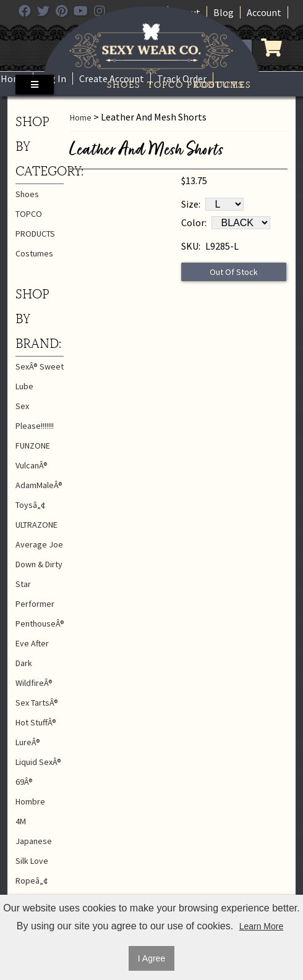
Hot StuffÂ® (36, 722)
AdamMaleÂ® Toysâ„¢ (39, 495)
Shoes (124, 85)
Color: (194, 222)
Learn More (262, 926)
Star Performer (35, 594)
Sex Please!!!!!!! (35, 416)
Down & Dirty (39, 564)
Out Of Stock (234, 272)
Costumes (218, 85)
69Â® (24, 782)
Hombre (30, 801)
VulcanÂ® (32, 465)
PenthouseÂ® (40, 623)
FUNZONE (33, 446)
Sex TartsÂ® (37, 703)
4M (21, 821)
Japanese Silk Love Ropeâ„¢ (34, 861)
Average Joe (39, 544)
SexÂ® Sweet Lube (40, 376)
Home (14, 78)
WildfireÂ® (34, 683)
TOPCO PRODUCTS (171, 85)
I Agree (151, 958)
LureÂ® (28, 742)
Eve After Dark (32, 653)
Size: (191, 204)
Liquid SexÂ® (38, 762)
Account (264, 12)
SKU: (191, 246)
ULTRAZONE (36, 525)
